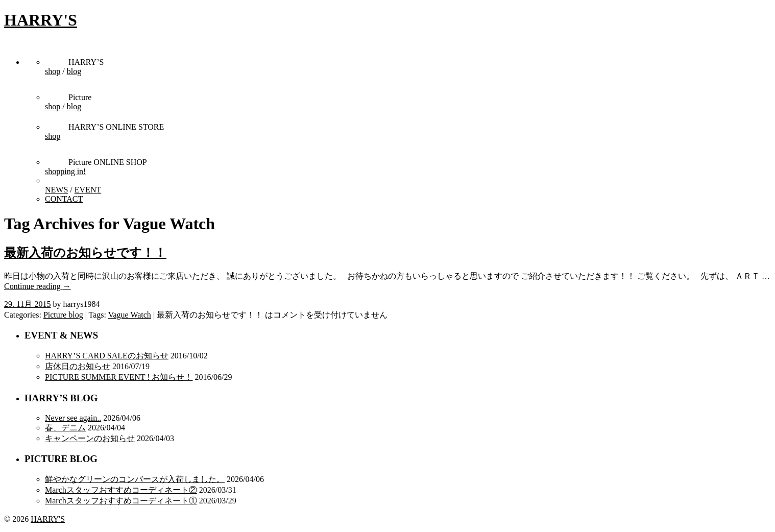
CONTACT (64, 199)
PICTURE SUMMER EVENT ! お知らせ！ (119, 377)
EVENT (88, 190)
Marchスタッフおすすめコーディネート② (121, 490)
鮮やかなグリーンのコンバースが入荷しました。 (135, 479)
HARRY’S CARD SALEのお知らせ (107, 356)
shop (53, 71)
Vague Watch (130, 315)
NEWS (56, 190)
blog (74, 71)
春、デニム (65, 428)
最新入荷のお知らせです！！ (85, 253)
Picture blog (63, 315)
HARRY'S (41, 20)
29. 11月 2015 (27, 304)
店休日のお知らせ (78, 366)
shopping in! (65, 171)
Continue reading (38, 286)
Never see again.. (73, 418)
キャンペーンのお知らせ (90, 438)
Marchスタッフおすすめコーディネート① (121, 501)
